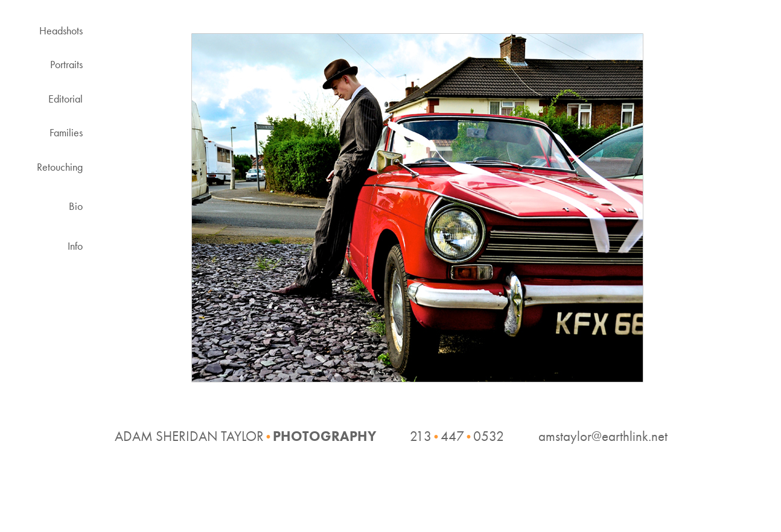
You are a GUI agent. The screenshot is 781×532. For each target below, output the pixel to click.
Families (66, 132)
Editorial (65, 99)
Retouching (60, 167)
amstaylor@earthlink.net (603, 436)
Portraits (66, 64)
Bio (76, 206)
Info (75, 246)
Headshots (61, 30)
